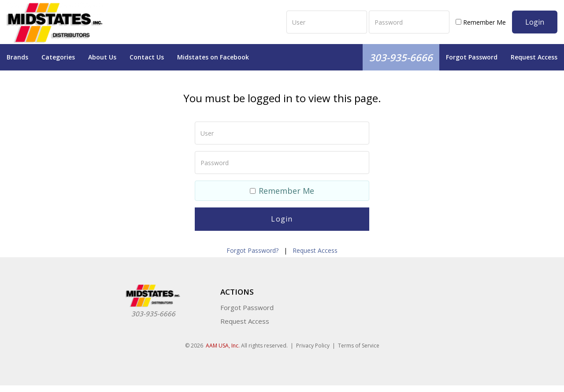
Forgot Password (472, 57)
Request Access (534, 57)
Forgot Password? (252, 250)
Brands (17, 57)
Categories (58, 57)
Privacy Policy (313, 346)
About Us (102, 57)
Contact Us (147, 57)
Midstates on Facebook (213, 57)
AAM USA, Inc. (223, 346)
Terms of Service (359, 346)
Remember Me (481, 22)
